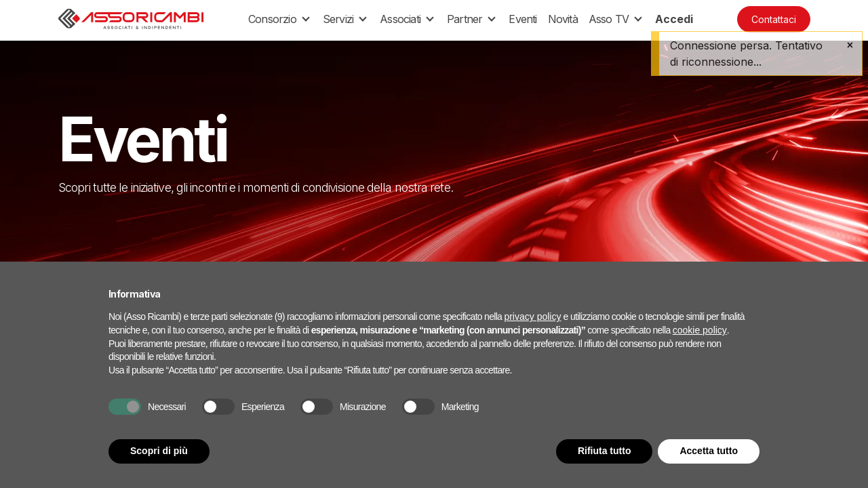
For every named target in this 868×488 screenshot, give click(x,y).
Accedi (674, 19)
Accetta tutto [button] (709, 451)
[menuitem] (522, 19)
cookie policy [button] (700, 330)
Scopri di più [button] (159, 451)
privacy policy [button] (532, 317)
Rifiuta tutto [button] (605, 451)
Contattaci (774, 19)
